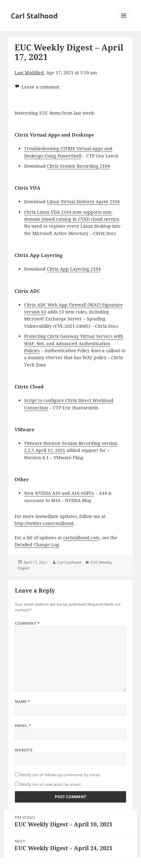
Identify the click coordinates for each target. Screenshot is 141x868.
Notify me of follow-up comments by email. (61, 775)
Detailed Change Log (37, 545)
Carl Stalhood (34, 16)
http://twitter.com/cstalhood (44, 523)
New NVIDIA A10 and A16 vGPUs (59, 493)
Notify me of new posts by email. (51, 784)
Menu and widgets (124, 22)
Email (23, 726)
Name (23, 701)
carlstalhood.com (81, 538)
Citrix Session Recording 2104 (78, 166)
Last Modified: (30, 73)
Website (24, 750)
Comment (27, 623)
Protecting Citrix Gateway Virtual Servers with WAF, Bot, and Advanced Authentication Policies (74, 343)
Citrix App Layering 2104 (74, 269)
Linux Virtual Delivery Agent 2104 (83, 202)
